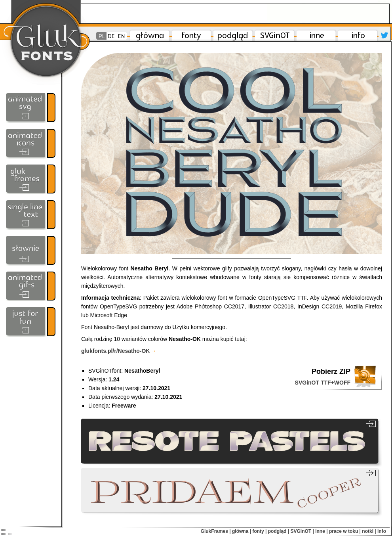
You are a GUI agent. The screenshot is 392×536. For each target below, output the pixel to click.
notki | (369, 531)
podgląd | (279, 531)
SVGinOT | (302, 531)
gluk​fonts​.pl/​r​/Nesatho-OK (119, 351)
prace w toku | (345, 531)
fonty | (259, 531)
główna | (242, 531)
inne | (321, 531)
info (382, 531)
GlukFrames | (216, 531)
